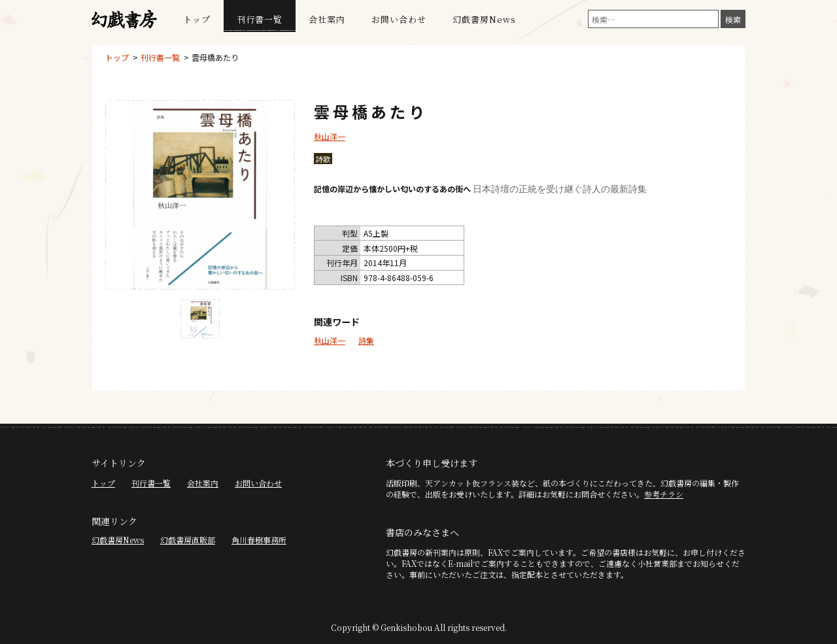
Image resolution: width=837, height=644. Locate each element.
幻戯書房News (484, 19)
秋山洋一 (330, 136)
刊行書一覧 (260, 19)
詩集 (366, 340)
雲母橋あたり (215, 57)
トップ (197, 19)
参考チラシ (664, 494)
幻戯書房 (124, 20)
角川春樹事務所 (259, 540)
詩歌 (323, 159)
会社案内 (327, 19)
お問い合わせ (399, 19)
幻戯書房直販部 (188, 540)
